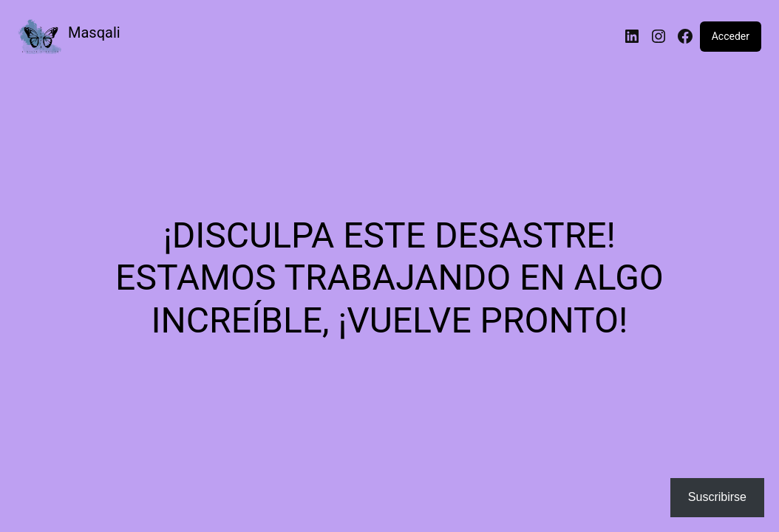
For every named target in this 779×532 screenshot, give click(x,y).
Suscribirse (717, 497)
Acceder (731, 36)
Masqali (94, 33)
